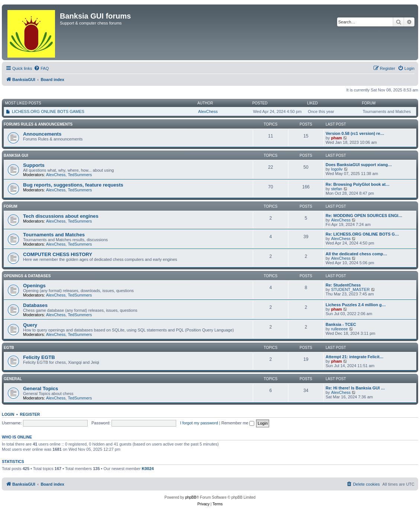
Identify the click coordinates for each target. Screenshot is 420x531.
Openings (34, 286)
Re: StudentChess (343, 285)
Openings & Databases (27, 276)
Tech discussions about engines (61, 216)
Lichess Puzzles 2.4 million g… (356, 305)
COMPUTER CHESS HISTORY (58, 254)
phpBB (191, 497)
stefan (337, 189)
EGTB (9, 348)
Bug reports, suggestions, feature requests (73, 185)
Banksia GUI (16, 156)
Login (8, 414)
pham (337, 138)
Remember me (238, 423)
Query (30, 325)
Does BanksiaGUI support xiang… (359, 165)
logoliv (337, 169)
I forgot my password (199, 423)
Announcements (42, 134)
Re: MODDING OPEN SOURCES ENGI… (364, 216)
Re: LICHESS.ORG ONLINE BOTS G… (362, 234)
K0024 (148, 469)
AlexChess (208, 111)
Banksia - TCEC (341, 324)
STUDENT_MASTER (350, 289)
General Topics (41, 388)
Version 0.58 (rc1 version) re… (355, 133)
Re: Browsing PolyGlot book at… (358, 184)
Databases (35, 305)
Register (30, 414)
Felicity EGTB (39, 357)
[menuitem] (41, 68)
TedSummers (80, 175)
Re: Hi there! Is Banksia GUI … (355, 388)
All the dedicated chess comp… (356, 254)
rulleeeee (340, 329)
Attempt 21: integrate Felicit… (355, 357)
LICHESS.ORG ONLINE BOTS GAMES (48, 111)
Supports (34, 165)
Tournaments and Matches (54, 235)
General (13, 379)
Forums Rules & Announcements (38, 124)
